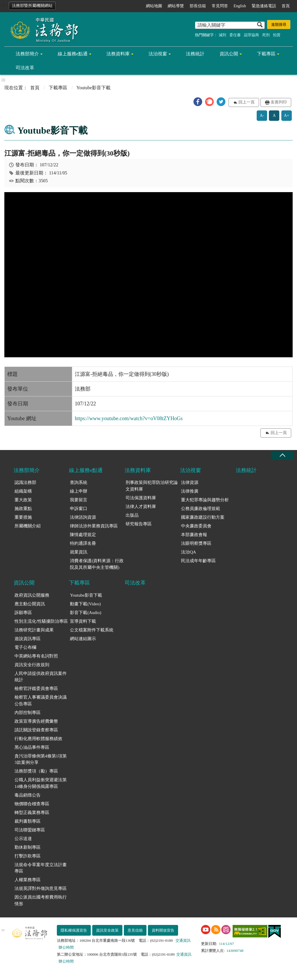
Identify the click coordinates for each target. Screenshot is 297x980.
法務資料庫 (118, 54)
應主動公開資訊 (30, 604)
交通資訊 (183, 940)
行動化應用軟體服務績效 (38, 739)
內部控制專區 (28, 713)
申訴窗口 (79, 509)
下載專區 (266, 54)
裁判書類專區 (28, 821)
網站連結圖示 (83, 639)
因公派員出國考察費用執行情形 (41, 900)
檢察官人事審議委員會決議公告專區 (41, 701)
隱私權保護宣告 (74, 930)
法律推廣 (190, 491)
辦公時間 (66, 947)
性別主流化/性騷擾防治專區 (41, 621)
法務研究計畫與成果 (34, 630)
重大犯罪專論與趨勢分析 (205, 500)
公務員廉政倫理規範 (201, 509)
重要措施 (23, 517)
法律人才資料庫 (141, 507)
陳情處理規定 (83, 535)
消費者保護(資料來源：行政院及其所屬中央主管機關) (97, 564)
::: (3, 5)
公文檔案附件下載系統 (92, 630)
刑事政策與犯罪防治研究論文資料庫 (152, 486)
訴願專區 (23, 613)
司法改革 (25, 68)
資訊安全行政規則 (32, 665)
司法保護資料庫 (141, 498)
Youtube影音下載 (86, 595)
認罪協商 (251, 35)
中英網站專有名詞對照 (36, 656)
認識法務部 (25, 482)
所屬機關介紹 (28, 526)
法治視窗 (158, 54)
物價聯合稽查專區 (32, 804)
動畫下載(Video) (85, 604)
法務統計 (195, 54)
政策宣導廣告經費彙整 (36, 721)
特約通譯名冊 (83, 543)
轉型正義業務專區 (32, 813)
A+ (287, 115)
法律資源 (190, 482)
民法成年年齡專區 (198, 561)
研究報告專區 (139, 524)
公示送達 (23, 839)
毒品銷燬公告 (28, 795)
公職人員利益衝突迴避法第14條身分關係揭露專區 (41, 783)
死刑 (266, 35)
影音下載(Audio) (86, 613)
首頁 (286, 6)
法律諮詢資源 (83, 517)
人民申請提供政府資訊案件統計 (41, 677)
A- (262, 115)
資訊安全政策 (107, 930)
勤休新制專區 (28, 847)
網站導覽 (176, 6)
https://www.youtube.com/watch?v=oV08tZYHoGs (129, 418)
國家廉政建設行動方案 (203, 517)
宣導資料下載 (83, 621)
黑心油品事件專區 (32, 747)
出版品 (132, 515)
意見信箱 (135, 930)
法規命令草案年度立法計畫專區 (41, 868)
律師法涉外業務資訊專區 (94, 526)
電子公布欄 (25, 647)
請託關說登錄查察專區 (36, 730)
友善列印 (279, 102)
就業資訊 (79, 552)
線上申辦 (79, 491)
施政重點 (23, 509)
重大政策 (23, 500)
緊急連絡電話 (264, 6)
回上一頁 (247, 102)
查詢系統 (79, 482)
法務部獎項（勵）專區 (36, 771)
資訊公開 (229, 54)
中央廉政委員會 (196, 526)
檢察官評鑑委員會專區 (36, 688)
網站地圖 (154, 6)
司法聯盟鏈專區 (30, 830)
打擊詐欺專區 (28, 856)
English (240, 6)
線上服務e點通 (73, 54)
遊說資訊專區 (28, 639)
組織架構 (23, 491)
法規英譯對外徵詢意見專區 (41, 888)
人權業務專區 (28, 880)
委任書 (235, 35)
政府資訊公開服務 (32, 595)
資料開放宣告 (163, 930)
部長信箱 (198, 6)
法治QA (189, 552)
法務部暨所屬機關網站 (32, 6)
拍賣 (277, 35)
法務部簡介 (27, 54)
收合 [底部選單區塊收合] (282, 455)
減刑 (222, 35)
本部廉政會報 (194, 535)
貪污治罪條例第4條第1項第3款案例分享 (41, 759)
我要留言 (79, 500)
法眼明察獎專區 (196, 543)
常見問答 (220, 6)
